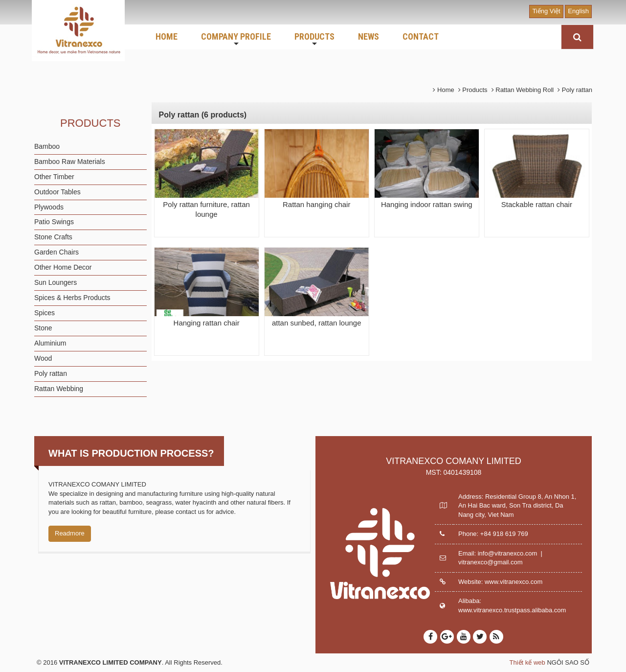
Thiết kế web (527, 662)
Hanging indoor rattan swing (427, 204)
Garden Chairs (56, 252)
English (578, 11)
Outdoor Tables (57, 192)
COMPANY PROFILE (236, 40)
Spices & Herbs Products (72, 298)
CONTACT (421, 36)
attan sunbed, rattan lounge (317, 323)
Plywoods (49, 207)
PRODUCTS (314, 40)
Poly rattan (51, 373)
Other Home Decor (63, 267)
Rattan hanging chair (316, 204)
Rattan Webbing (59, 389)
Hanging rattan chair (207, 323)
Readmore (70, 533)
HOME (167, 36)
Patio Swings (54, 222)
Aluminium (50, 343)
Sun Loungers (56, 282)
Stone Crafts (53, 237)
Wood (43, 358)
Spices (45, 313)
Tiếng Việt (546, 11)
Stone (43, 328)
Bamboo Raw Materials (70, 162)
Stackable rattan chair (537, 204)
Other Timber (54, 177)
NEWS (369, 36)
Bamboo (47, 146)
